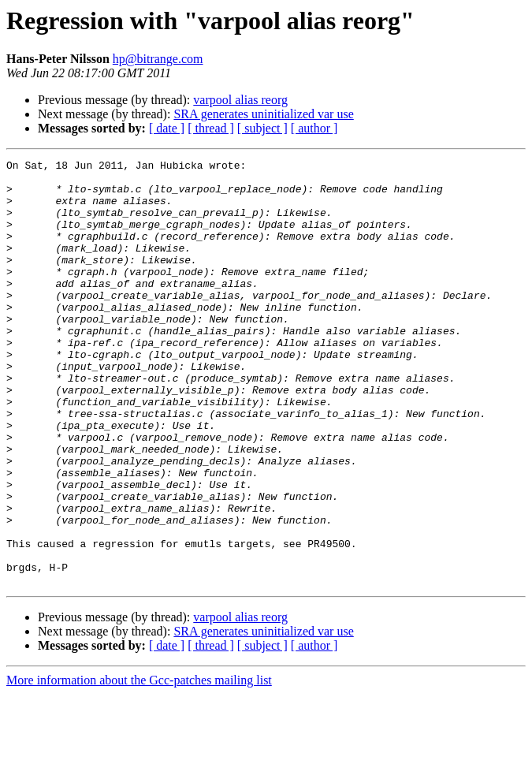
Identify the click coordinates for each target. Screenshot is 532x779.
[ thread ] (211, 128)
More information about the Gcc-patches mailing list (139, 765)
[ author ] (314, 128)
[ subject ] (262, 128)
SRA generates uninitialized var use (263, 114)
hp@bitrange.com (158, 59)
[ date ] (167, 128)
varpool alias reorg (240, 100)
